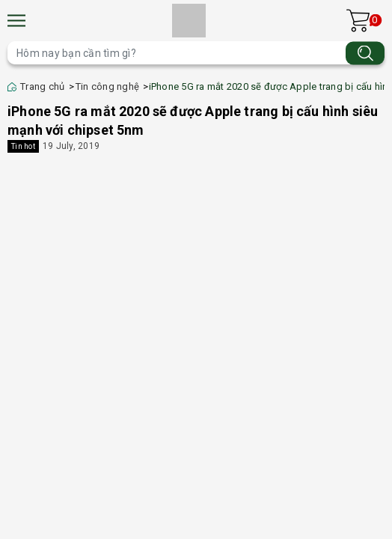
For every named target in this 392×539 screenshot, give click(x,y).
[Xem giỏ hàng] (358, 21)
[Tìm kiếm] (365, 53)
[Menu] (16, 21)
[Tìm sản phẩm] (196, 53)
